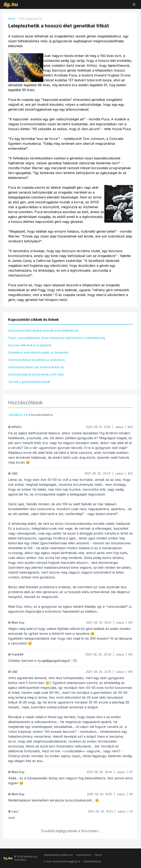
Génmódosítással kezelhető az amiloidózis (37, 360)
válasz (119, 427)
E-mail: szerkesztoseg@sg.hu (62, 861)
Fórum (98, 855)
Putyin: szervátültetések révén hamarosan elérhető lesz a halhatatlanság (57, 338)
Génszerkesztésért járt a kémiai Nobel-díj (36, 367)
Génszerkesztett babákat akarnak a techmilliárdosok (44, 331)
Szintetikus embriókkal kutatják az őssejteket (38, 352)
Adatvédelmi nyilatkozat (58, 855)
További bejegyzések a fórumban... (71, 831)
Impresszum (84, 855)
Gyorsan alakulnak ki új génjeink (30, 345)
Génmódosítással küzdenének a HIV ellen (36, 374)
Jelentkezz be (18, 415)
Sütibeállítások (92, 861)
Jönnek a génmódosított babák (29, 382)
